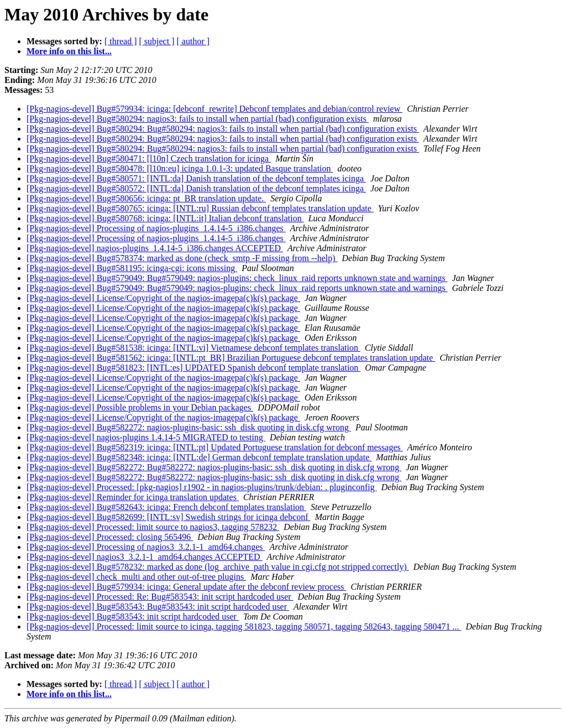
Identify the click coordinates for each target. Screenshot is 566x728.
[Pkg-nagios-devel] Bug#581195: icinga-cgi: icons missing (132, 268)
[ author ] (193, 41)
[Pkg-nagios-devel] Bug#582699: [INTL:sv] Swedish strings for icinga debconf (169, 517)
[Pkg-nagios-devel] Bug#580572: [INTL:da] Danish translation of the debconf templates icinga (196, 188)
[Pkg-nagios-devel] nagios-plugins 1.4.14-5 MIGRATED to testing (146, 437)
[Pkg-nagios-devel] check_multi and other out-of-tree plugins (136, 577)
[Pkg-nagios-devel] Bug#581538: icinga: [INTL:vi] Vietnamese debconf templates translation (193, 348)
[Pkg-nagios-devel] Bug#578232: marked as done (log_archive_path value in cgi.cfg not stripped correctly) (218, 567)
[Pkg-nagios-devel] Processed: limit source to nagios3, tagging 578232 (153, 527)
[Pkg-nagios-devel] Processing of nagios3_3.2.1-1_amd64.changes (146, 547)
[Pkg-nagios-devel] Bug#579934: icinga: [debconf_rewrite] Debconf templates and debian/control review (214, 109)
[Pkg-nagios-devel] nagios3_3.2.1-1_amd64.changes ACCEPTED (145, 557)
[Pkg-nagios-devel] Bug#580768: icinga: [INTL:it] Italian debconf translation (165, 218)
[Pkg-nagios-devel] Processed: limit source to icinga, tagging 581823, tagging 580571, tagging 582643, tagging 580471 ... (244, 626)
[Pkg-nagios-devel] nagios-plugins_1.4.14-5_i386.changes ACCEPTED (155, 248)
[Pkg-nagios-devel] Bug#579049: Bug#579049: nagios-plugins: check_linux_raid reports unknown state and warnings (237, 278)
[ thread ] (121, 41)
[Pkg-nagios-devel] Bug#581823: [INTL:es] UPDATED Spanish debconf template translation (193, 368)
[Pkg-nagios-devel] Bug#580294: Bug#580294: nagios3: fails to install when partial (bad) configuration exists (223, 129)
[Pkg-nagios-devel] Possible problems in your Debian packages (140, 407)
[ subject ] (157, 41)
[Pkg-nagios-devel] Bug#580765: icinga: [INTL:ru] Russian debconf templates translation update (200, 208)
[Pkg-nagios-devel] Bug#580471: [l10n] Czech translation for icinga (149, 158)
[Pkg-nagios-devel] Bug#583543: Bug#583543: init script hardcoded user (158, 607)
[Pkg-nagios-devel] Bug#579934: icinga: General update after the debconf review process (186, 587)
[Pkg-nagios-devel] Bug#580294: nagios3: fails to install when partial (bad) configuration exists (198, 119)
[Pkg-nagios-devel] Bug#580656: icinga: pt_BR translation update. (146, 198)
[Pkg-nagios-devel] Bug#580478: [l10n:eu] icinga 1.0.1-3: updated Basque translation (180, 168)
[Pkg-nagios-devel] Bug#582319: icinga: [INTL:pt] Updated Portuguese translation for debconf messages (215, 447)
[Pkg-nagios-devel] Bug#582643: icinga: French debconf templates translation (166, 507)
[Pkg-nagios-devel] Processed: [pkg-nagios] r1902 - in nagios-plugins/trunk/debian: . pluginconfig (202, 487)
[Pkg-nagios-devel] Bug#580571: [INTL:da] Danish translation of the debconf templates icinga (196, 178)
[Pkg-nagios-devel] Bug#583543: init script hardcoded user (133, 617)
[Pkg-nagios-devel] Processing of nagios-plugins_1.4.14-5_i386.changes (156, 228)
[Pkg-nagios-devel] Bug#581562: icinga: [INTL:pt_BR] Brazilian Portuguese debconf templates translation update (231, 358)
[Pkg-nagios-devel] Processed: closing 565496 (110, 537)
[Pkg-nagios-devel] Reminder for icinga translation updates (133, 497)
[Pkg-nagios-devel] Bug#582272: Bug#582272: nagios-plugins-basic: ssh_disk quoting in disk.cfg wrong (214, 467)
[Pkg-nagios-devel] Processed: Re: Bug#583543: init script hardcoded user (160, 597)
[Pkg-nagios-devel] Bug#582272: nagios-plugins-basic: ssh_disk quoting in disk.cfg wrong (189, 427)
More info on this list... (69, 51)
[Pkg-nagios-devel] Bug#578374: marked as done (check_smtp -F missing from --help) (182, 258)
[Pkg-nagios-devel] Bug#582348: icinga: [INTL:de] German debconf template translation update (199, 457)
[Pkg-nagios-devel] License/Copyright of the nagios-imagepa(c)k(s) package (163, 298)
